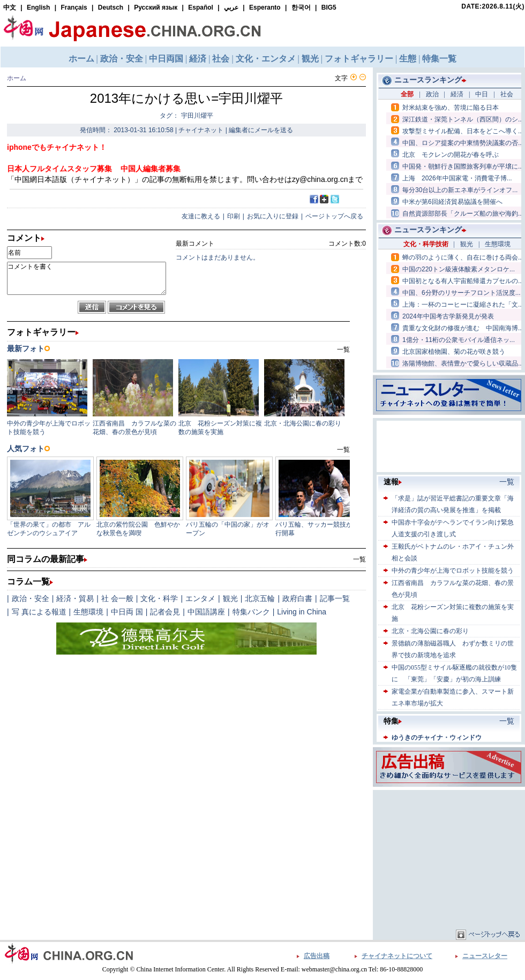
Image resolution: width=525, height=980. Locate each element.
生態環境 (88, 612)
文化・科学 (159, 598)
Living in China (302, 612)
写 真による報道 (39, 612)
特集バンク (251, 612)
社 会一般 (117, 598)
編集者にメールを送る (261, 130)
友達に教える (201, 216)
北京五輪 (260, 598)
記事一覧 (335, 598)
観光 (230, 598)
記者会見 (165, 612)
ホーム (17, 78)
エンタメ (200, 598)
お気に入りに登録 (273, 216)
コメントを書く (87, 278)
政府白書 (297, 598)
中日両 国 (127, 612)
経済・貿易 (75, 598)
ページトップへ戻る (334, 216)
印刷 (234, 216)
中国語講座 (206, 612)
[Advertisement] (449, 860)
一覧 (359, 559)
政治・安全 (31, 598)
